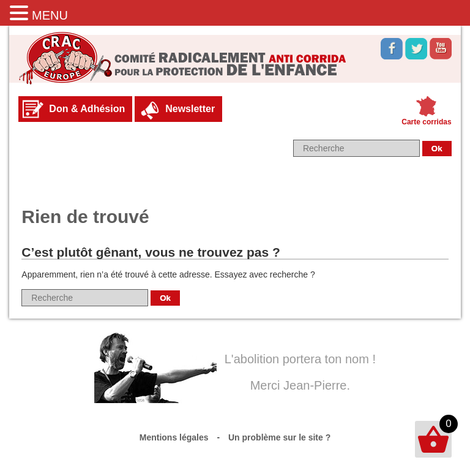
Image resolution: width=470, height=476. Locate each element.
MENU (50, 15)
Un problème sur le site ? (279, 437)
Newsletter (190, 109)
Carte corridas (426, 122)
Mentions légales (174, 437)
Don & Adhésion (87, 109)
